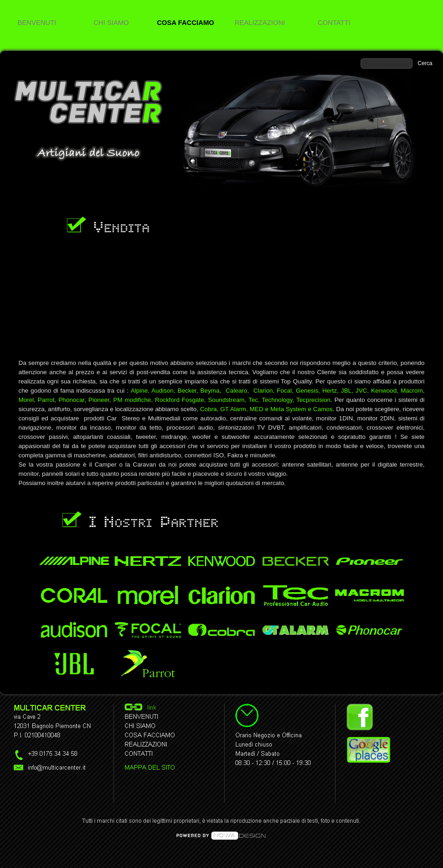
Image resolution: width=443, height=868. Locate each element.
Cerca (425, 63)
